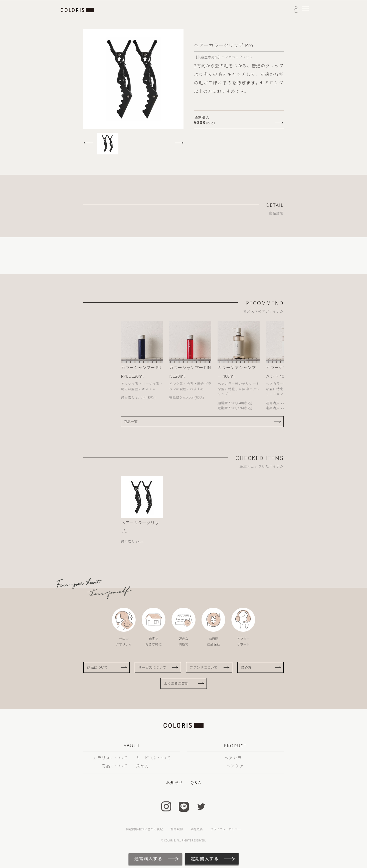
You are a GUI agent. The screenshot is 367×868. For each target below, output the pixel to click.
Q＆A (196, 782)
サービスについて (152, 667)
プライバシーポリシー (226, 829)
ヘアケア (235, 766)
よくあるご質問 (176, 683)
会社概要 (196, 829)
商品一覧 (131, 421)
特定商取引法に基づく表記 (144, 829)
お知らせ (175, 782)
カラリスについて (110, 758)
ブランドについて (204, 667)
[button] (89, 141)
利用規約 (177, 829)
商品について (97, 667)
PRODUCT (235, 745)
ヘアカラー (235, 758)
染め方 (246, 667)
